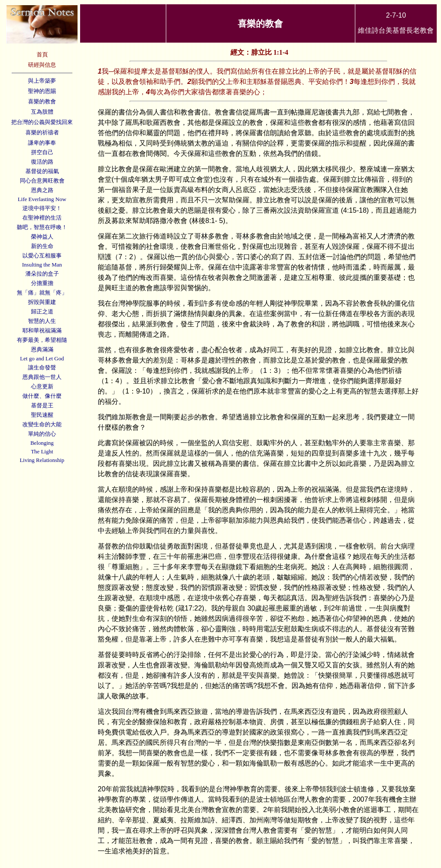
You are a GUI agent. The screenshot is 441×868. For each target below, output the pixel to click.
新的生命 (42, 246)
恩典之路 (42, 190)
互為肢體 (42, 112)
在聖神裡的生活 (42, 218)
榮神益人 (42, 237)
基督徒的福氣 (42, 171)
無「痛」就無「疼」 (42, 293)
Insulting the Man (42, 265)
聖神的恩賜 (42, 91)
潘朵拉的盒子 (42, 274)
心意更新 (42, 386)
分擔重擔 (42, 283)
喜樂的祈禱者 (42, 132)
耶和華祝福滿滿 (42, 330)
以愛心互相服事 (42, 256)
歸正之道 (42, 312)
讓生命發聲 (42, 367)
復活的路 (42, 162)
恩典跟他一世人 (42, 377)
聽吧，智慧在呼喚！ (42, 227)
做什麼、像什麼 (42, 396)
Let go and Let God (42, 358)
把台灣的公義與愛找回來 (42, 122)
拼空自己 (42, 152)
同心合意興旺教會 (42, 181)
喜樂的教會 (42, 101)
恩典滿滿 (42, 349)
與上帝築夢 (42, 81)
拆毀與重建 (42, 302)
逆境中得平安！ (42, 208)
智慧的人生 (42, 321)
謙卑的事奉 (42, 143)
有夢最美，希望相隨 (42, 340)
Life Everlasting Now (42, 199)
